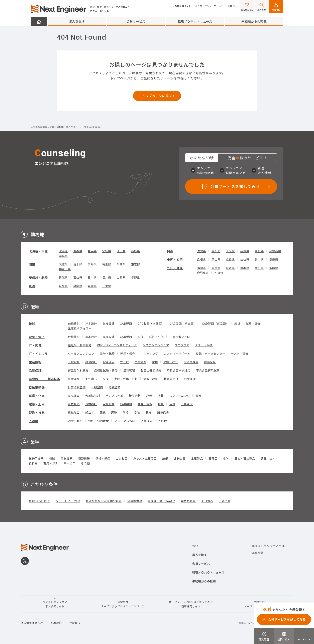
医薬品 (213, 458)
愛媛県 (274, 259)
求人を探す (77, 21)
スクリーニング (180, 396)
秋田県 (121, 251)
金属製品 (197, 458)
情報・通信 (103, 458)
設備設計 (91, 362)
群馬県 (92, 264)
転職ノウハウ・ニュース (195, 21)
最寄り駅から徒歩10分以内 (104, 501)
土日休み (207, 501)
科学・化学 (37, 396)
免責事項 (75, 623)
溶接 (126, 412)
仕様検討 (74, 324)
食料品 (33, 463)
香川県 (259, 259)
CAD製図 (126, 324)
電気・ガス (51, 463)
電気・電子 (37, 337)
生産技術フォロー (80, 328)
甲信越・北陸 (38, 278)
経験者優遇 (135, 501)
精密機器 (84, 458)
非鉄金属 (180, 458)
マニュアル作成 (125, 421)
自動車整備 (37, 387)
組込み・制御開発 (80, 345)
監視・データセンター (211, 354)
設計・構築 (107, 354)
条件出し (91, 379)
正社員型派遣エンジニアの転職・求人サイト (54, 127)
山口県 (245, 259)
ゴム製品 (122, 458)
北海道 (63, 251)
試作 (140, 337)
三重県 (107, 286)
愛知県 (92, 286)
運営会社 (232, 6)
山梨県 (121, 277)
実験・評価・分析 (126, 379)
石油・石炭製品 (245, 458)
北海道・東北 (38, 251)
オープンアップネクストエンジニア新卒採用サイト (191, 604)
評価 (149, 396)
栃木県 (78, 264)
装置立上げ (171, 379)
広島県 (230, 259)
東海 (32, 286)
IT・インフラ (38, 354)
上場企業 (225, 501)
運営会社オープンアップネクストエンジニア (123, 604)
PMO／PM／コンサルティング (117, 345)
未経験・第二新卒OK (162, 501)
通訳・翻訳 (75, 421)
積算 (161, 404)
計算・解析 (145, 404)
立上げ (124, 362)
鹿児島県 (203, 273)
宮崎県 (274, 268)
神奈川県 (65, 269)
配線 (103, 412)
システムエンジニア (156, 345)
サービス (70, 463)
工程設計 (74, 362)
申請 (172, 404)
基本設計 (91, 324)
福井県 (107, 277)
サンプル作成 (114, 396)
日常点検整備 (77, 387)
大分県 (259, 268)
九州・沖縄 (175, 268)
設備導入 (109, 362)
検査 (149, 412)
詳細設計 (109, 324)
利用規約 (56, 623)
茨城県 (63, 264)
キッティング (149, 354)
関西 (170, 251)
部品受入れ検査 (78, 370)
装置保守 (190, 379)
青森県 (78, 251)
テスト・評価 (204, 345)
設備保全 (210, 362)
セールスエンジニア (81, 354)
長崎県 (230, 268)
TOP (195, 546)
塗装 (137, 412)
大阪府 (230, 251)
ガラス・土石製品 (145, 458)
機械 (32, 324)
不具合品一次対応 (179, 370)
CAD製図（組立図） (183, 324)
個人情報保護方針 (32, 623)
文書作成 (146, 421)
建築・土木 (37, 404)
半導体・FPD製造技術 (45, 379)
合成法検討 (93, 396)
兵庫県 (245, 251)
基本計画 (74, 404)
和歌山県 (275, 251)
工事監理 (187, 404)
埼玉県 (107, 264)
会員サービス (136, 21)
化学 (226, 458)
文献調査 (74, 396)
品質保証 (35, 370)
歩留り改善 (191, 362)
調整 (114, 412)
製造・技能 (37, 412)
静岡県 (78, 286)
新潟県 (63, 277)
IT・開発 (35, 345)
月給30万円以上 (39, 501)
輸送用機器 (36, 458)
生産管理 (140, 362)
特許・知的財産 (99, 421)
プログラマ (182, 345)
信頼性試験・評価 (106, 370)
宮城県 (107, 251)
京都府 (216, 251)
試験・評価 (253, 324)
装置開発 (74, 379)
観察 (198, 396)
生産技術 (35, 362)
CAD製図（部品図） (215, 324)
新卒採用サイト (183, 6)
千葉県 (121, 264)
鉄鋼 (165, 458)
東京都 (136, 264)
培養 (161, 396)
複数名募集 (188, 501)
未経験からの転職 (254, 21)
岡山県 (216, 259)
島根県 (201, 259)
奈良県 (259, 251)
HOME (39, 22)
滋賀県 (201, 251)
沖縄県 (219, 273)
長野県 (136, 277)
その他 (34, 421)
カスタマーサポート (177, 354)
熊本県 (245, 268)
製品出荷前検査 (151, 370)
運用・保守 (128, 354)
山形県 (136, 251)
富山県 (78, 277)
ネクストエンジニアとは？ (209, 6)
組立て (90, 412)
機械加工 (74, 412)
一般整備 (97, 387)
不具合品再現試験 (208, 370)
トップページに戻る (157, 96)
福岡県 (201, 268)
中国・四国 (175, 260)
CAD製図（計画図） (151, 324)
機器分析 (135, 396)
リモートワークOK (68, 501)
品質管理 (129, 370)
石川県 (92, 277)
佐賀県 (216, 268)
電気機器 (67, 458)
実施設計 (109, 404)
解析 (237, 324)
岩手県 (92, 251)
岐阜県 (63, 286)
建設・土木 (268, 458)
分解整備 (114, 387)
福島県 (63, 256)
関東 (32, 264)
